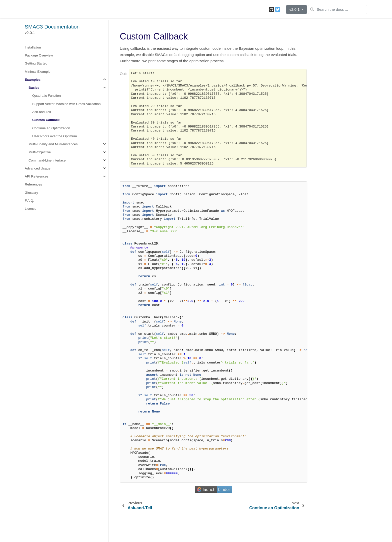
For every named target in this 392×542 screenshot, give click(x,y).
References (33, 184)
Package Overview (39, 55)
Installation (33, 47)
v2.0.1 (295, 9)
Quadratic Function (46, 96)
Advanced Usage (38, 168)
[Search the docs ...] (337, 9)
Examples (33, 80)
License (31, 209)
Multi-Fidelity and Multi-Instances (53, 144)
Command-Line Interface (47, 160)
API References (37, 176)
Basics (34, 88)
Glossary (31, 193)
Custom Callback (46, 120)
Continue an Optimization (51, 128)
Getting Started (36, 63)
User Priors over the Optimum (55, 136)
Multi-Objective (40, 152)
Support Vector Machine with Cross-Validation (66, 104)
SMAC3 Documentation (52, 27)
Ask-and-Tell (41, 112)
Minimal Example (38, 72)
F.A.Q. (29, 201)
